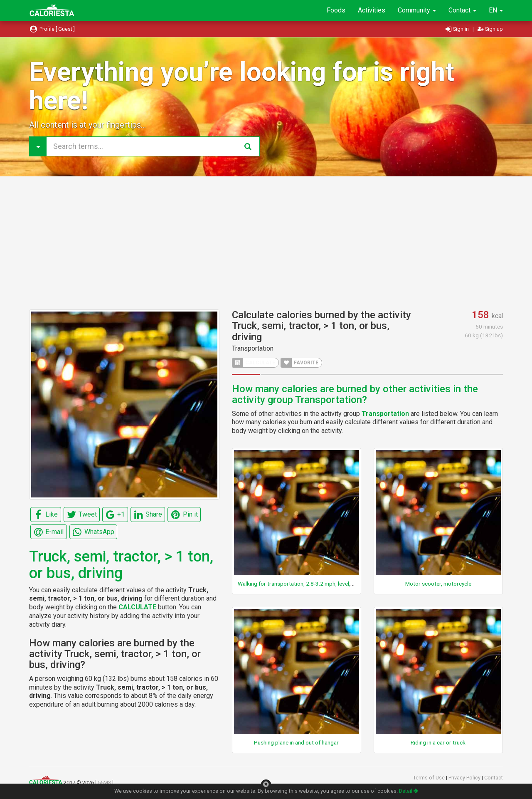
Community (417, 10)
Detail (409, 791)
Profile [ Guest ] (52, 29)
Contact (462, 10)
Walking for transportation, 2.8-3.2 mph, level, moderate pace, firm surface (330, 584)
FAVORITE (300, 363)
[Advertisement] (266, 243)
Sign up (490, 29)
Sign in (458, 29)
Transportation (253, 348)
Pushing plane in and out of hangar (296, 742)
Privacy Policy (465, 778)
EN (496, 10)
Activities (372, 10)
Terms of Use (430, 778)
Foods (336, 10)
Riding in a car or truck (438, 742)
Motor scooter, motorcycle (438, 584)
